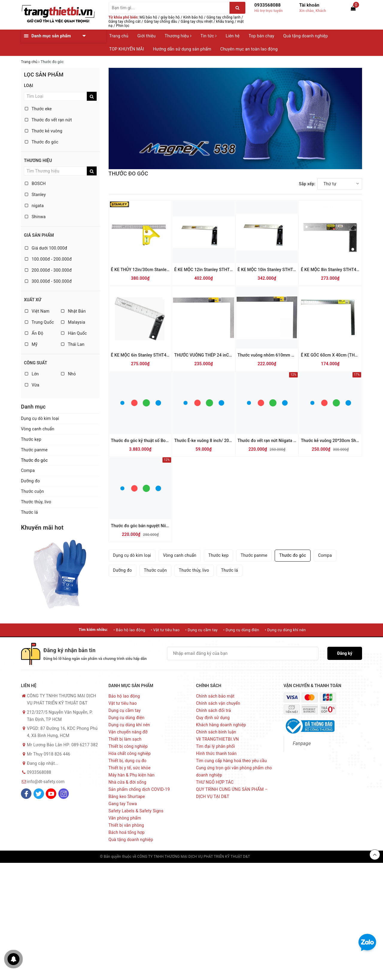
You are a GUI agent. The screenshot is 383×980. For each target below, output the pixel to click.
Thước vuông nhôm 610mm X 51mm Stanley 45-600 (287, 355)
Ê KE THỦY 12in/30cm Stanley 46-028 (147, 270)
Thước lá (29, 512)
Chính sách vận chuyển (218, 703)
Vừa (32, 385)
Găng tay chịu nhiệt (197, 22)
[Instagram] (64, 794)
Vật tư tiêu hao (123, 703)
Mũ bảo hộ (148, 17)
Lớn (32, 374)
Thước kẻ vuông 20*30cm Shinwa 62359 (339, 441)
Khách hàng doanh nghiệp (221, 725)
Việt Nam (37, 311)
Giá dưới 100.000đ (46, 248)
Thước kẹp (31, 439)
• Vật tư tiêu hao (165, 630)
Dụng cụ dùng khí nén (129, 725)
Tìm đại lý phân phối (215, 746)
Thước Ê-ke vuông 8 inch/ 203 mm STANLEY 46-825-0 (226, 441)
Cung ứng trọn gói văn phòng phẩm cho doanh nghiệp (234, 771)
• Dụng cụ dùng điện (241, 630)
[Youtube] (51, 794)
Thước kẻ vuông (44, 131)
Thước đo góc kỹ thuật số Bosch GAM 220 (151, 441)
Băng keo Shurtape (127, 796)
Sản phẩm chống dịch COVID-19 (139, 789)
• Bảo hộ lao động (129, 630)
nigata (34, 206)
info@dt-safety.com (46, 782)
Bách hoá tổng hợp (127, 832)
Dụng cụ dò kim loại (40, 418)
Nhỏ (68, 374)
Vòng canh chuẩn (38, 429)
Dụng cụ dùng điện (127, 718)
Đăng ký (345, 653)
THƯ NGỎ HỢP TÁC (215, 782)
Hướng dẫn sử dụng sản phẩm (182, 49)
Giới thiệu (146, 36)
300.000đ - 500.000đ (48, 281)
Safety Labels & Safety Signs (136, 811)
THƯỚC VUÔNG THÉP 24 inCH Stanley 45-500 (218, 355)
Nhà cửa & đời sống (128, 782)
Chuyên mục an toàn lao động (249, 49)
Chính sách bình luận (216, 732)
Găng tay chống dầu (161, 22)
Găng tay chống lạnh (224, 17)
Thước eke (38, 109)
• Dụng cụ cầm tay (201, 630)
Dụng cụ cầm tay (125, 710)
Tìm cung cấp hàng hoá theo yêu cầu (231, 761)
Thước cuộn (32, 491)
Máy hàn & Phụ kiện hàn (132, 775)
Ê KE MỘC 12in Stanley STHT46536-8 (210, 270)
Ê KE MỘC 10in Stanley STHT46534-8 (273, 270)
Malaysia (73, 322)
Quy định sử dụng (213, 718)
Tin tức (209, 36)
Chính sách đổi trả (213, 710)
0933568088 (268, 5)
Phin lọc (123, 26)
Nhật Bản (73, 311)
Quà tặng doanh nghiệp (306, 36)
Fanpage (302, 743)
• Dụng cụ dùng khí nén (285, 630)
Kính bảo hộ (193, 17)
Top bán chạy (262, 36)
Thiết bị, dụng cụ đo (128, 761)
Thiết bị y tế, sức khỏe (130, 768)
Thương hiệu (178, 36)
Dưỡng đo (30, 481)
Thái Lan (73, 344)
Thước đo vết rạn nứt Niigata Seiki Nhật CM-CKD (284, 441)
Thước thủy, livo (36, 502)
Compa (28, 470)
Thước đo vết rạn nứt (48, 120)
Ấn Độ (34, 333)
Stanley (35, 195)
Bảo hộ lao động (124, 696)
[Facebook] (26, 794)
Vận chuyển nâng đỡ (128, 732)
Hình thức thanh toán (216, 753)
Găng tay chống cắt (125, 22)
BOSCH (35, 184)
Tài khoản (309, 5)
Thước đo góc (42, 142)
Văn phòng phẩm (125, 818)
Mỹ (31, 344)
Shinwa (35, 217)
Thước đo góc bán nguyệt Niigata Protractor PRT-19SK (163, 526)
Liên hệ (232, 36)
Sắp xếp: (307, 184)
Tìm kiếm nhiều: (93, 630)
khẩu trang (225, 22)
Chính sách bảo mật (215, 696)
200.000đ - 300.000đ (48, 270)
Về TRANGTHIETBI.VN (217, 739)
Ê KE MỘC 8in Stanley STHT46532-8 (335, 270)
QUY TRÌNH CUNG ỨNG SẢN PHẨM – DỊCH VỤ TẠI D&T (232, 793)
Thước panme (34, 450)
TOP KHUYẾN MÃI (127, 49)
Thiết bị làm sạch (125, 739)
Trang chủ (119, 36)
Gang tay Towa (123, 804)
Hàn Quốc (74, 333)
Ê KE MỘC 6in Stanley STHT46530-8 (146, 355)
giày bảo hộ (170, 17)
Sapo (279, 857)
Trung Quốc (39, 322)
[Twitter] (39, 794)
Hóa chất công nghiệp (130, 753)
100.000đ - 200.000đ (48, 259)
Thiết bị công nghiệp (128, 746)
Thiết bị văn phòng (126, 825)
